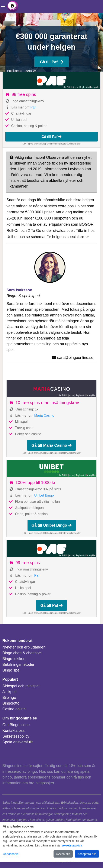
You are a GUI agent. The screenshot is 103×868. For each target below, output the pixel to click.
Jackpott (9, 692)
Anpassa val (11, 854)
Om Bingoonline (16, 725)
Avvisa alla (63, 854)
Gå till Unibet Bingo (52, 525)
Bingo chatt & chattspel (22, 653)
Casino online (14, 709)
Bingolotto (11, 703)
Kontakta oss (13, 731)
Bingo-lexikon (14, 659)
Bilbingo (9, 698)
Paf (33, 107)
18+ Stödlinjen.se (71, 87)
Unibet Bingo (44, 495)
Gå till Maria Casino (51, 445)
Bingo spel (11, 670)
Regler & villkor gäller (89, 87)
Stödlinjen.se (53, 144)
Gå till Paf (51, 62)
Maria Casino (44, 415)
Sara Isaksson (19, 290)
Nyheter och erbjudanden (24, 647)
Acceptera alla (87, 854)
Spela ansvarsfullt (17, 742)
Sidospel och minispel (21, 686)
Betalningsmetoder (18, 664)
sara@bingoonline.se (75, 358)
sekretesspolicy (72, 845)
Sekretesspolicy (16, 736)
